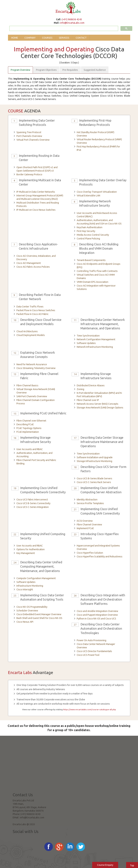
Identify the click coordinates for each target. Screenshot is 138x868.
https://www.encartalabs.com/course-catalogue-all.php (90, 709)
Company (30, 38)
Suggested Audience (95, 70)
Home (15, 38)
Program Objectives (46, 70)
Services (64, 38)
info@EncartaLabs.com (72, 23)
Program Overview (20, 70)
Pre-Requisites (70, 70)
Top (132, 865)
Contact (81, 38)
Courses (47, 38)
